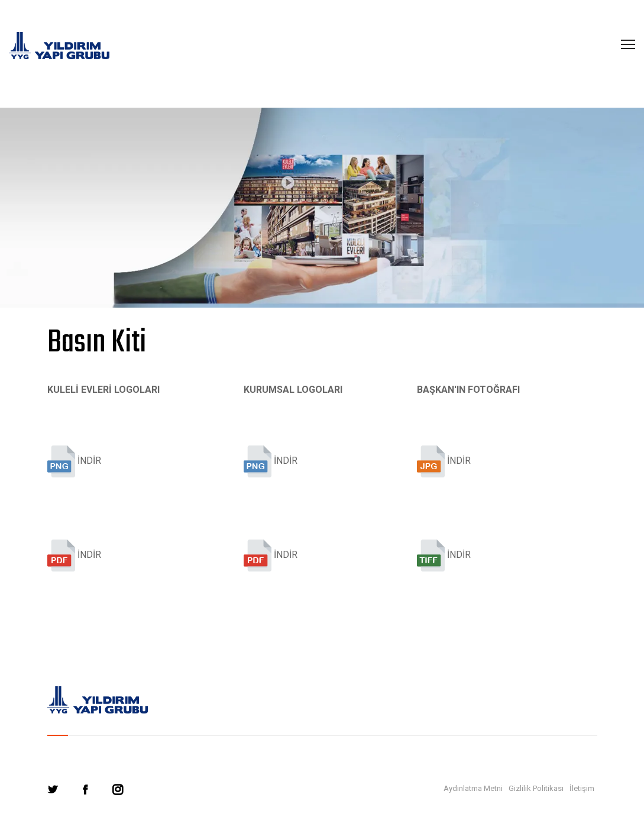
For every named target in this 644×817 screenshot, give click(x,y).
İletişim (582, 788)
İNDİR (74, 461)
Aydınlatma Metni (473, 788)
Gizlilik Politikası (536, 788)
